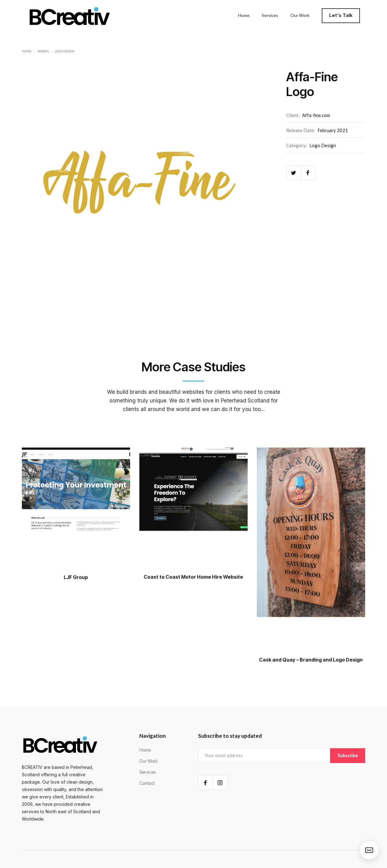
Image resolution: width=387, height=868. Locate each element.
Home (27, 51)
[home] (70, 15)
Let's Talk (341, 15)
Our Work (148, 761)
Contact (147, 783)
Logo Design (65, 51)
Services (148, 772)
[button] (343, 15)
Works (43, 51)
